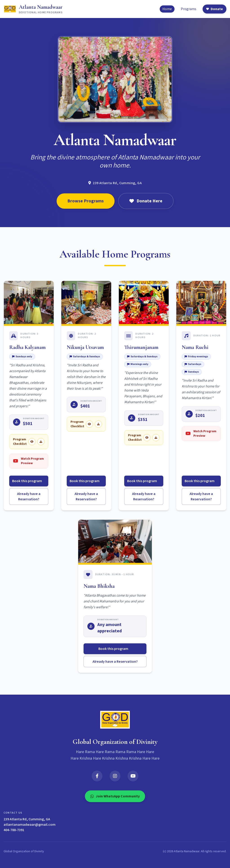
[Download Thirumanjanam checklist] (156, 438)
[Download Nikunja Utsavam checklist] (98, 424)
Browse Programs (86, 201)
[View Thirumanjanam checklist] (147, 438)
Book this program (29, 481)
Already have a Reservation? (29, 497)
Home (167, 9)
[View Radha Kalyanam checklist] (32, 442)
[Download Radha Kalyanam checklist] (41, 442)
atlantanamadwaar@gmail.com (30, 825)
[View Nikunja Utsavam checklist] (89, 424)
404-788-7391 (14, 830)
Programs (189, 9)
